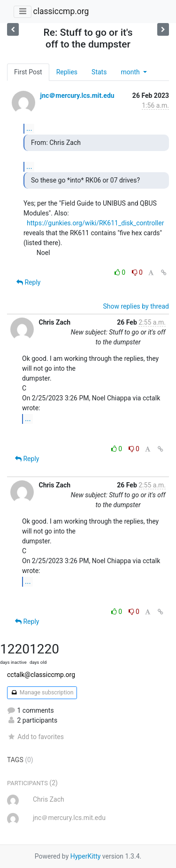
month (131, 72)
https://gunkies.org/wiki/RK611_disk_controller (95, 223)
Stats (99, 72)
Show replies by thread (136, 306)
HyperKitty (86, 856)
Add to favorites (35, 737)
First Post (28, 72)
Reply (28, 282)
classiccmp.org (61, 11)
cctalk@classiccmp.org (41, 675)
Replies (67, 72)
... (29, 128)
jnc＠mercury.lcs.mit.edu (77, 96)
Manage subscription (42, 693)
